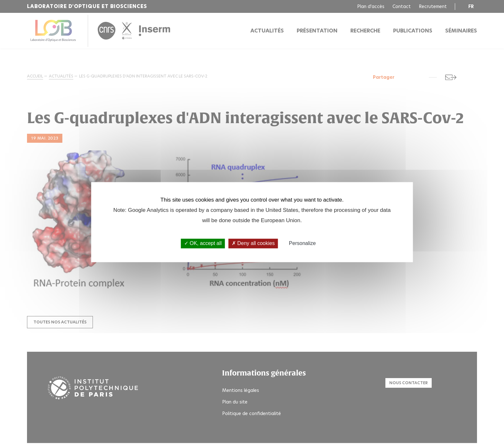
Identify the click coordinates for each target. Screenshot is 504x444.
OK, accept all (203, 244)
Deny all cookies (253, 244)
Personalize (302, 244)
